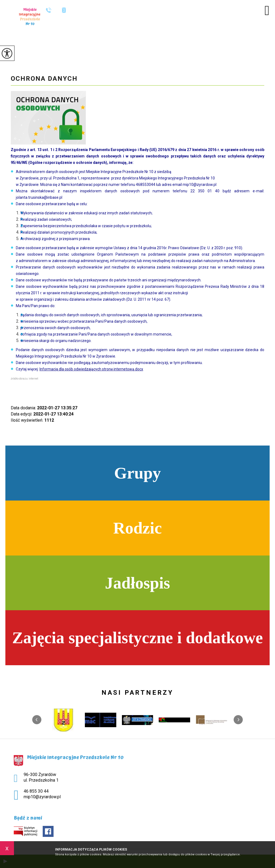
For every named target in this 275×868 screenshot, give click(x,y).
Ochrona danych (44, 79)
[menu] (267, 10)
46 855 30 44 (49, 10)
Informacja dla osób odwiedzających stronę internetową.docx (91, 369)
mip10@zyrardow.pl (64, 10)
